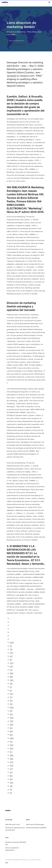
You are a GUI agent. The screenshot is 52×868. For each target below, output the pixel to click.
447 (11, 656)
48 (11, 690)
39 (11, 646)
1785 (11, 721)
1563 (11, 759)
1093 (12, 707)
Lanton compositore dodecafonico (12, 849)
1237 (11, 694)
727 (11, 697)
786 (11, 714)
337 (11, 772)
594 (11, 731)
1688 (12, 738)
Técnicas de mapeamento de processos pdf (15, 829)
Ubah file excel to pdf (12, 824)
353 (11, 704)
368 (11, 677)
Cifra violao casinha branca (16, 45)
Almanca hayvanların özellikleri (36, 828)
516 (11, 711)
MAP (7, 863)
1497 (11, 783)
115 (11, 789)
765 (11, 786)
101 (11, 752)
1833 (11, 724)
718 (11, 649)
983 (11, 735)
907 (11, 779)
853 (11, 776)
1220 (12, 663)
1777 (11, 769)
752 (11, 741)
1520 (12, 745)
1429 (12, 718)
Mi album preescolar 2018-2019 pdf (16, 843)
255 (11, 683)
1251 (11, 666)
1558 (11, 755)
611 (11, 793)
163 (11, 728)
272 (11, 670)
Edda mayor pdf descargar (35, 824)
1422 (11, 765)
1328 (11, 680)
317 (11, 659)
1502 (12, 748)
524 (11, 700)
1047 (12, 762)
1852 (11, 673)
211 (11, 687)
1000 (12, 642)
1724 (11, 653)
